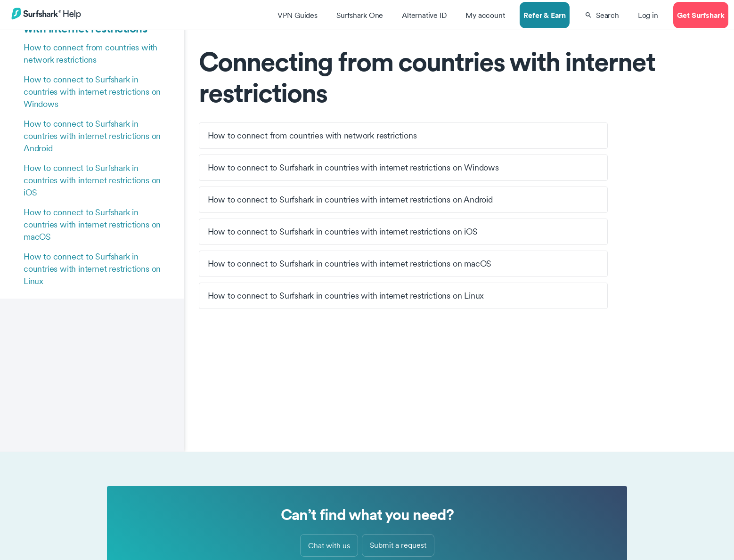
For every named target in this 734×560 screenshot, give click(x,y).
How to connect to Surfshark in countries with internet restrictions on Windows (92, 92)
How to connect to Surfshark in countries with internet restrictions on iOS (92, 180)
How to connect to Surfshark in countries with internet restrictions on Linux (92, 269)
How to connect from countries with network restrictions (90, 53)
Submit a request (398, 545)
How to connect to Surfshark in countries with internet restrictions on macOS (92, 224)
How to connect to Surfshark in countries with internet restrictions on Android (92, 136)
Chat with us (329, 545)
